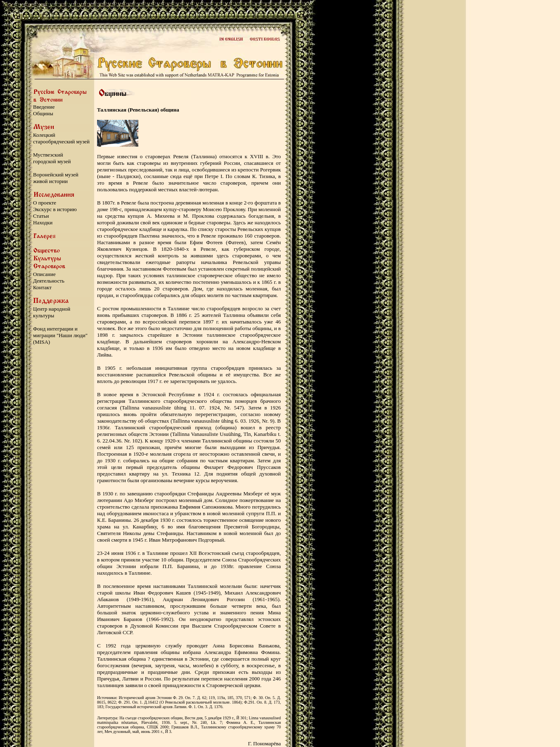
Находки (43, 222)
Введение (44, 107)
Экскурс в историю (55, 209)
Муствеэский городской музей (52, 158)
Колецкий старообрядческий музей (61, 138)
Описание (44, 274)
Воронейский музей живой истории (56, 178)
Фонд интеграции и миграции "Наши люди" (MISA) (60, 335)
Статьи (41, 216)
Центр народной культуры (52, 312)
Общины (43, 113)
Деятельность (49, 281)
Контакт (42, 287)
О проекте (45, 203)
